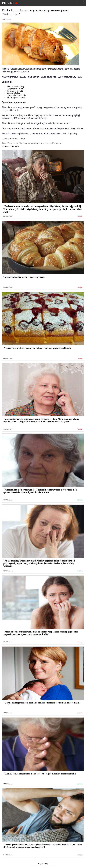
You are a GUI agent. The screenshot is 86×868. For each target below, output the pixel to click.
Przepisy (80, 216)
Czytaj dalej (43, 864)
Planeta (10, 3)
